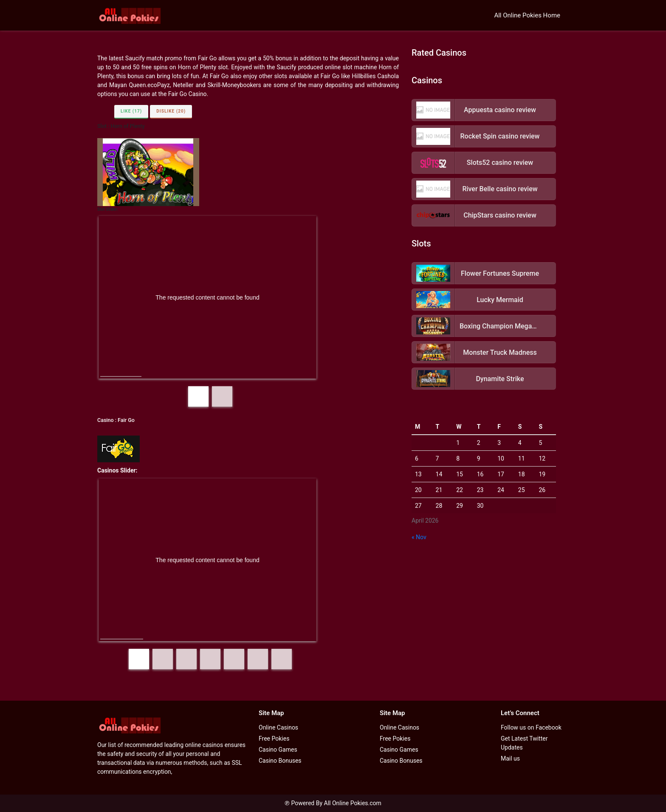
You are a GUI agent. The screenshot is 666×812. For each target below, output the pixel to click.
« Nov (419, 537)
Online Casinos (278, 727)
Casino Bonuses (280, 761)
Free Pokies (274, 738)
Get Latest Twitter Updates (524, 743)
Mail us (510, 758)
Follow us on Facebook (531, 727)
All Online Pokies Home (527, 15)
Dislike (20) (171, 111)
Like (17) (131, 111)
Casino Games (278, 750)
